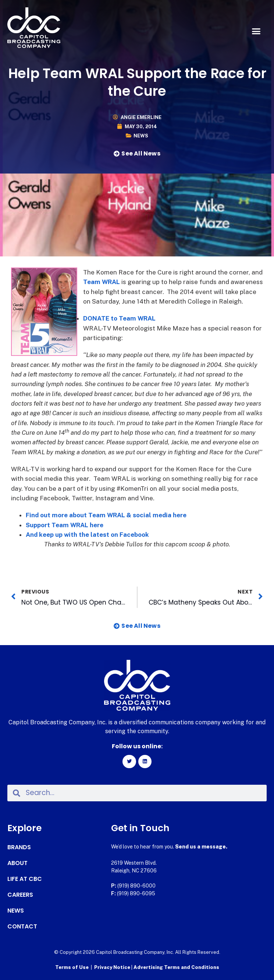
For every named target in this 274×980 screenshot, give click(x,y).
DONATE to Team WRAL (119, 318)
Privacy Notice (113, 967)
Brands (19, 847)
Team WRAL (102, 282)
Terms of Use (72, 967)
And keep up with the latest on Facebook (87, 535)
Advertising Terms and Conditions (176, 967)
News (141, 136)
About (17, 863)
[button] (256, 31)
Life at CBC (25, 879)
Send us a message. (201, 847)
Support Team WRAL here (65, 525)
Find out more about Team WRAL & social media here (106, 515)
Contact (22, 927)
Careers (20, 895)
